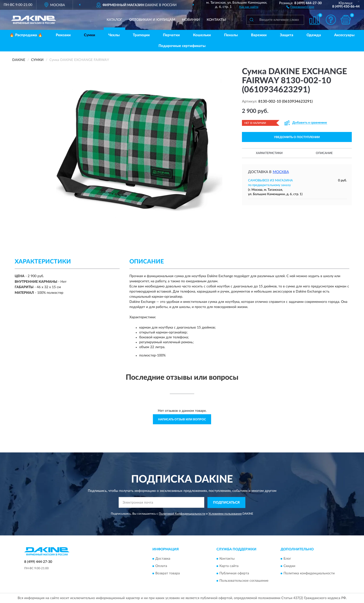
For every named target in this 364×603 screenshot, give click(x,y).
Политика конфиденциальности (309, 574)
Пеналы (231, 35)
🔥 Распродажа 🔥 (26, 35)
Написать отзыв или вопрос (182, 419)
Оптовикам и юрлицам (152, 20)
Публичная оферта (234, 574)
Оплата (161, 566)
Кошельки (202, 35)
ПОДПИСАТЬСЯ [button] (226, 503)
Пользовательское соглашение (244, 581)
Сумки (90, 35)
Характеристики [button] (269, 153)
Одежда (314, 35)
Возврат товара (168, 574)
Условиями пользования (225, 514)
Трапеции (141, 35)
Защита (287, 35)
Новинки (191, 20)
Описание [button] (324, 153)
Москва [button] (281, 172)
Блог (287, 559)
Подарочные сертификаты (182, 46)
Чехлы (114, 35)
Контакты (216, 20)
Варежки (259, 35)
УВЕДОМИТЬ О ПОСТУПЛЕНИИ (297, 137)
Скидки (289, 566)
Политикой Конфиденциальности (182, 514)
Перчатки (171, 35)
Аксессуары (344, 35)
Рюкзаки (63, 35)
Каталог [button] (114, 20)
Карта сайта (229, 566)
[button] (300, 7)
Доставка (163, 559)
